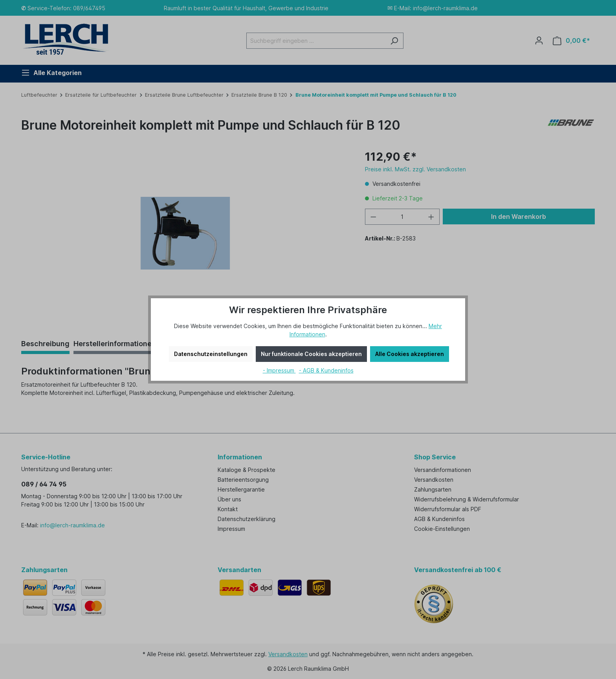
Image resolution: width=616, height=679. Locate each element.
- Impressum (279, 370)
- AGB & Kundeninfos (326, 370)
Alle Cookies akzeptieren (410, 354)
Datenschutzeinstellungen (211, 354)
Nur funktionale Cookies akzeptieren (311, 354)
